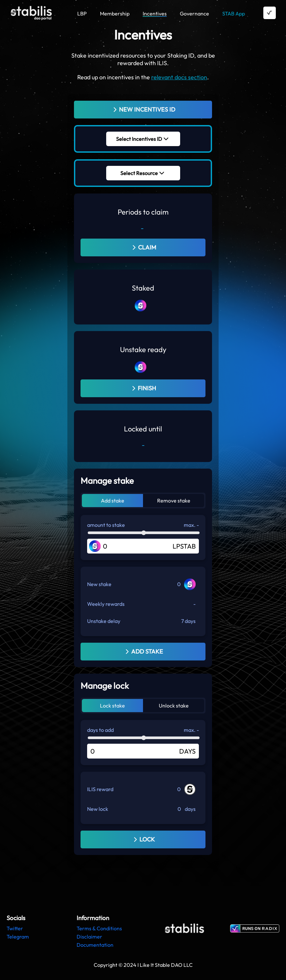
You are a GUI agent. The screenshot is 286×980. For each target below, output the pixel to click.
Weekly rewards (106, 604)
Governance (194, 13)
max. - (191, 525)
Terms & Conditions (99, 928)
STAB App (234, 13)
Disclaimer (89, 937)
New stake (99, 584)
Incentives (155, 13)
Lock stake (112, 706)
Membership (115, 13)
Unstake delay (104, 621)
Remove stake (174, 501)
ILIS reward (100, 789)
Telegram (18, 937)
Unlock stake (174, 706)
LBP (82, 13)
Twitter (15, 928)
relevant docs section (179, 77)
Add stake (113, 501)
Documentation (95, 945)
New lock (98, 809)
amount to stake (106, 525)
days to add (100, 730)
